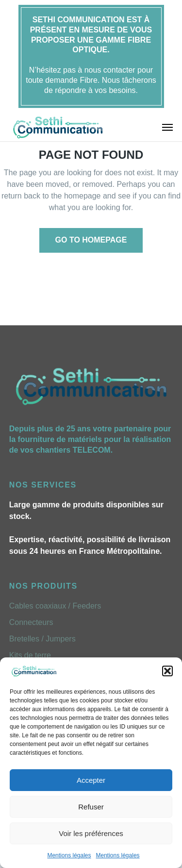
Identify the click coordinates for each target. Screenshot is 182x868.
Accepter (91, 780)
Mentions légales (69, 855)
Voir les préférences (91, 833)
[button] (167, 671)
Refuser (91, 807)
